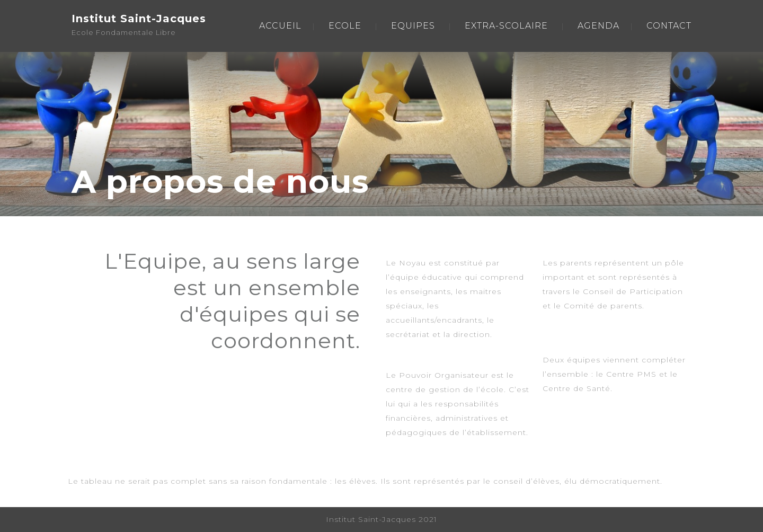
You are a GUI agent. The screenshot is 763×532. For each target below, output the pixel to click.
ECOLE (345, 26)
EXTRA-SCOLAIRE (506, 26)
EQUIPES (413, 26)
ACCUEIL (280, 26)
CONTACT (669, 26)
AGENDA (598, 26)
